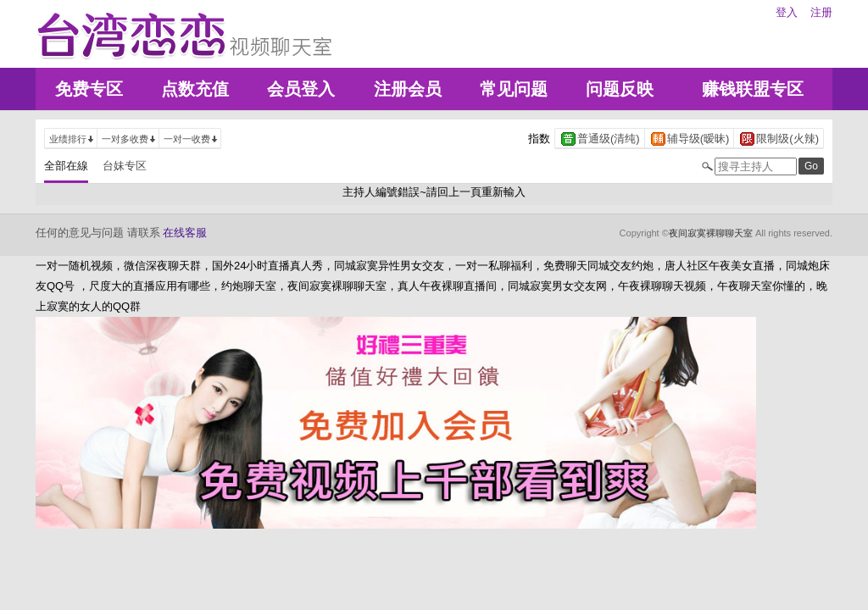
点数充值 (195, 89)
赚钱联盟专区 (753, 89)
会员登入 (301, 89)
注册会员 (408, 89)
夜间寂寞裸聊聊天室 (711, 233)
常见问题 (514, 89)
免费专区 (89, 89)
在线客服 (185, 233)
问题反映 (620, 89)
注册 (821, 12)
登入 (787, 12)
